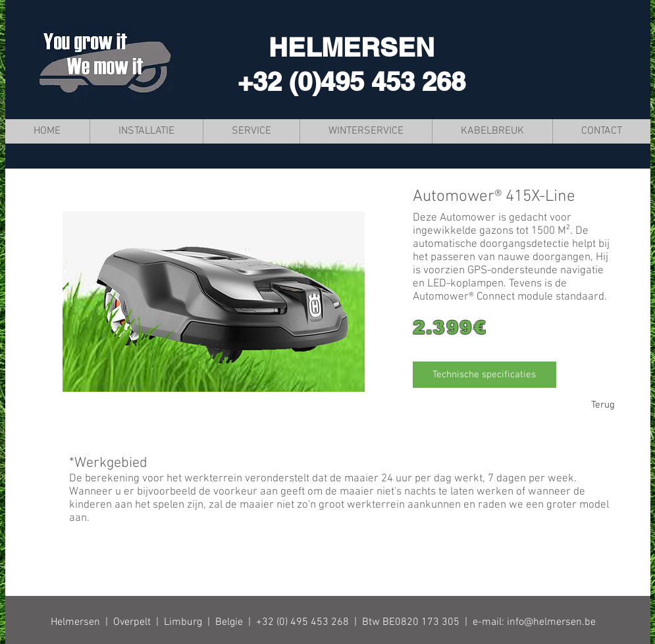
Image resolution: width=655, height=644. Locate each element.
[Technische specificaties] (485, 375)
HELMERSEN (352, 47)
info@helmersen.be (551, 622)
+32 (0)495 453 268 (352, 81)
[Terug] (603, 405)
